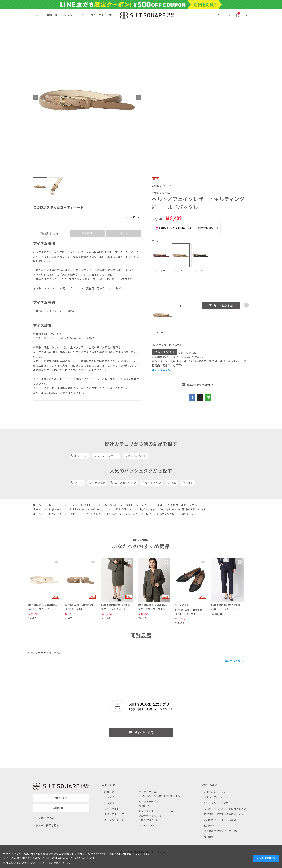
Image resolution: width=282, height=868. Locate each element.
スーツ (79, 483)
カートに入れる (223, 306)
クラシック (99, 483)
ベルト (189, 483)
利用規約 (209, 825)
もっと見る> (133, 217)
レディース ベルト (108, 456)
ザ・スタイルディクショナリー (156, 811)
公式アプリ (111, 797)
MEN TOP (61, 798)
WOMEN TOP (61, 808)
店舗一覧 (52, 15)
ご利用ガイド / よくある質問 (220, 820)
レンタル (67, 15)
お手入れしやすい (125, 483)
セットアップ (153, 483)
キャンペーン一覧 (114, 820)
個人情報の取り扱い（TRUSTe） (222, 831)
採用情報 (209, 837)
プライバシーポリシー (216, 792)
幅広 (173, 483)
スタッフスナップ (101, 15)
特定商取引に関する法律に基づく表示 (225, 814)
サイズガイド (112, 809)
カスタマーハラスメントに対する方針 (225, 809)
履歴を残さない (234, 661)
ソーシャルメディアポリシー (220, 803)
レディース (81, 456)
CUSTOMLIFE (146, 825)
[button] (36, 97)
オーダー (81, 15)
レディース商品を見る (46, 825)
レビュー (123, 233)
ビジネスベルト (137, 456)
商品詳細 (87, 233)
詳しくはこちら (161, 370)
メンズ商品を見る (44, 818)
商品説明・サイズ (51, 233)
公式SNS (109, 803)
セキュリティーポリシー (217, 797)
